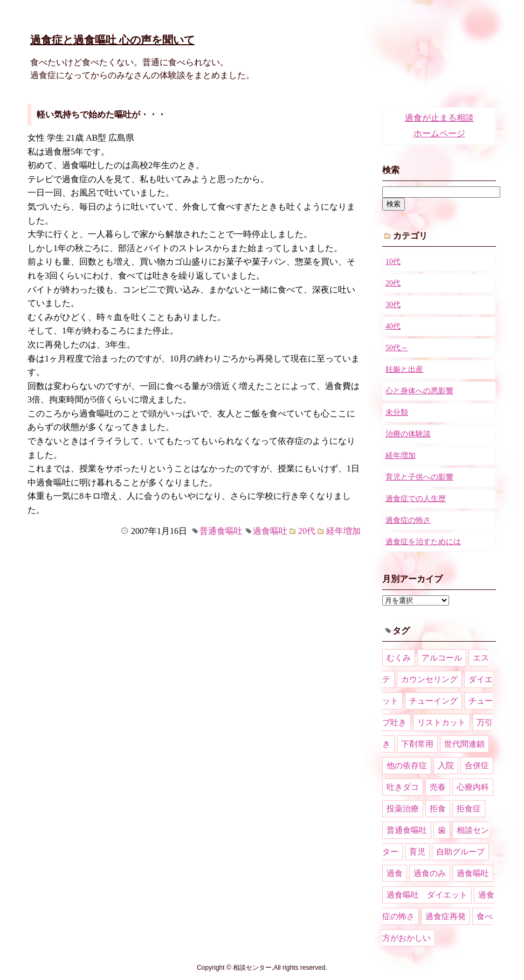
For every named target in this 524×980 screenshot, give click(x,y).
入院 (446, 766)
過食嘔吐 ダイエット (427, 895)
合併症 (477, 766)
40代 (393, 326)
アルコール (442, 658)
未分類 (397, 412)
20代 (307, 531)
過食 (395, 873)
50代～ (397, 348)
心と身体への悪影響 (419, 391)
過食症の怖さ (408, 520)
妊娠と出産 (404, 369)
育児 (417, 852)
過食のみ (430, 873)
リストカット (442, 722)
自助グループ (460, 852)
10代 (393, 262)
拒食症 (469, 809)
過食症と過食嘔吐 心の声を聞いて (112, 40)
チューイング (433, 701)
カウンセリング (429, 679)
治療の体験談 (408, 434)
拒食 (438, 809)
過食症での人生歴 (416, 499)
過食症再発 (446, 916)
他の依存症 (407, 766)
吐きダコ (403, 787)
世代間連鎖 (464, 744)
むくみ (399, 658)
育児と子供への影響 (419, 477)
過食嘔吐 (270, 531)
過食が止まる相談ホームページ (439, 126)
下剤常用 (417, 744)
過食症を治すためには (423, 542)
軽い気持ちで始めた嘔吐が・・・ (101, 114)
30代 (393, 305)
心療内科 (473, 787)
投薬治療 (403, 809)
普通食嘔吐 (221, 531)
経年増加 (343, 531)
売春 (438, 787)
